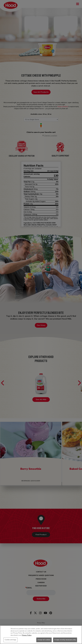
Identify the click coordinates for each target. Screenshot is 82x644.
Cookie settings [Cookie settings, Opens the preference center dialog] (10, 640)
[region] (41, 635)
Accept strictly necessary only (65, 640)
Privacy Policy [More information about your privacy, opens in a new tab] (27, 635)
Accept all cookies (44, 640)
